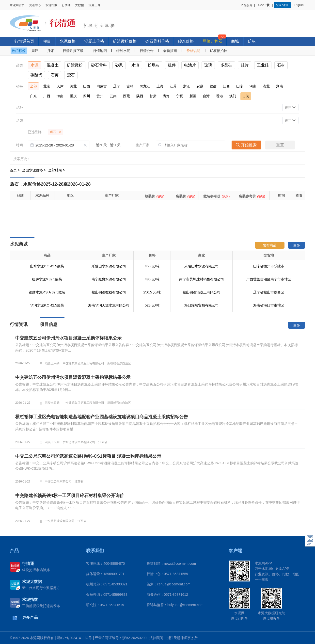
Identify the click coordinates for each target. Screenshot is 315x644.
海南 (60, 96)
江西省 (82, 521)
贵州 (100, 96)
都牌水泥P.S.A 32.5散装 (47, 292)
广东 (33, 96)
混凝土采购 (52, 363)
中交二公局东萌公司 (58, 482)
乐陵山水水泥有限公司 (109, 266)
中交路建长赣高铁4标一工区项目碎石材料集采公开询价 (70, 496)
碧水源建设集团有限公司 (79, 442)
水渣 (135, 65)
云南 (113, 96)
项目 (47, 41)
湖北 (266, 86)
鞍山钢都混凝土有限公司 (202, 292)
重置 (280, 145)
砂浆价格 (186, 41)
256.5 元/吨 (152, 292)
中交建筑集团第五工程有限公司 (83, 363)
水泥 (34, 65)
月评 (50, 51)
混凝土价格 (94, 41)
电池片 (190, 65)
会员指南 (170, 51)
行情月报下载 (73, 51)
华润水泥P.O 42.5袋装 (47, 305)
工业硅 (263, 65)
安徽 (200, 86)
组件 (172, 65)
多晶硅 (226, 65)
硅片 (245, 65)
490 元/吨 (152, 279)
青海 (166, 96)
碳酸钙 (36, 75)
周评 (35, 51)
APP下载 (264, 5)
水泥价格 (68, 41)
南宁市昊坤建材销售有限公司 (202, 279)
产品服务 (247, 5)
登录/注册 (282, 5)
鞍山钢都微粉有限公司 (109, 292)
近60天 (101, 145)
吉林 (130, 86)
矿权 (252, 41)
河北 (73, 86)
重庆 (73, 96)
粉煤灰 (154, 65)
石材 (281, 65)
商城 (235, 41)
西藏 (126, 96)
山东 (240, 86)
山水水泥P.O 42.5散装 (47, 266)
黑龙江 (145, 86)
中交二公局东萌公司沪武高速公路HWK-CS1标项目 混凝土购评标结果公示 (88, 456)
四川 (87, 96)
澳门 (233, 96)
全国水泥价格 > (34, 170)
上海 (160, 86)
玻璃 (208, 65)
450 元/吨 (152, 266)
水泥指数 (51, 5)
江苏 (173, 86)
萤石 (71, 75)
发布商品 (270, 245)
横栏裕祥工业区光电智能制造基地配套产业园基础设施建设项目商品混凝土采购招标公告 (102, 417)
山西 (87, 86)
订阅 (246, 96)
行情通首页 (24, 41)
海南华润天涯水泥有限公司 (109, 305)
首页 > (15, 170)
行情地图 (100, 51)
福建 (213, 86)
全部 (33, 86)
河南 (253, 86)
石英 (55, 75)
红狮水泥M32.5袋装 (47, 279)
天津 (60, 86)
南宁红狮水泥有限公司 (109, 279)
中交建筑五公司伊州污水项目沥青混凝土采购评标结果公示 (73, 377)
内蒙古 (102, 86)
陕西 (140, 96)
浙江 (187, 86)
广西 (47, 96)
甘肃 (153, 96)
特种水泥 (123, 51)
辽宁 (117, 86)
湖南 (280, 86)
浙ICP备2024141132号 (74, 638)
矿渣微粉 (75, 65)
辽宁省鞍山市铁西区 (269, 292)
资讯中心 (35, 5)
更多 (297, 245)
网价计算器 (212, 41)
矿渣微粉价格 (125, 41)
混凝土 (53, 65)
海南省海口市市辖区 (269, 305)
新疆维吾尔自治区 (119, 363)
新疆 (193, 96)
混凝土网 (94, 5)
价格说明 (193, 51)
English (299, 5)
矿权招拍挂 (219, 51)
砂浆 (119, 65)
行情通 (66, 5)
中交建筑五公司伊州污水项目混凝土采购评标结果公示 (68, 338)
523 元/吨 (152, 305)
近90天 (115, 145)
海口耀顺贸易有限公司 (202, 305)
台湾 (206, 96)
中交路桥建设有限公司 (60, 521)
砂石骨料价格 (157, 41)
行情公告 (147, 51)
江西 (226, 86)
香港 (220, 96)
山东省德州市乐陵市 (269, 266)
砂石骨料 (99, 65)
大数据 (79, 5)
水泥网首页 (17, 5)
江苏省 (103, 442)
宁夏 (180, 96)
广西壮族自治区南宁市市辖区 (269, 279)
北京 (47, 86)
